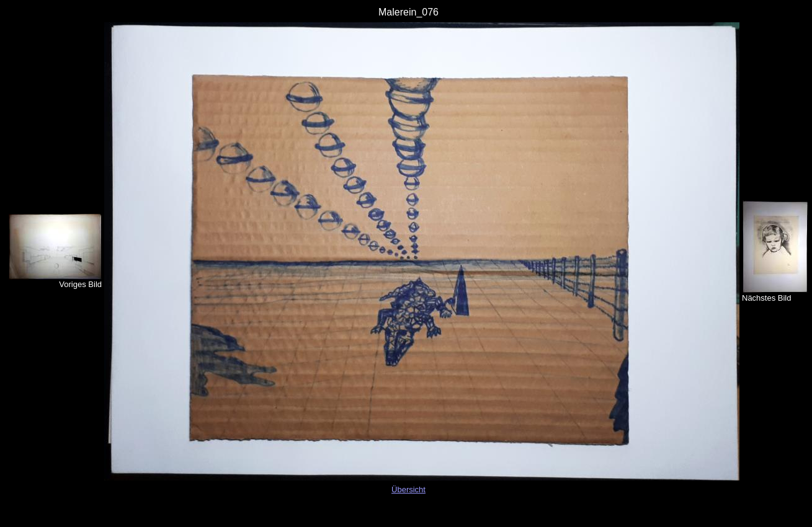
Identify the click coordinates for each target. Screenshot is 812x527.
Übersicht (408, 489)
